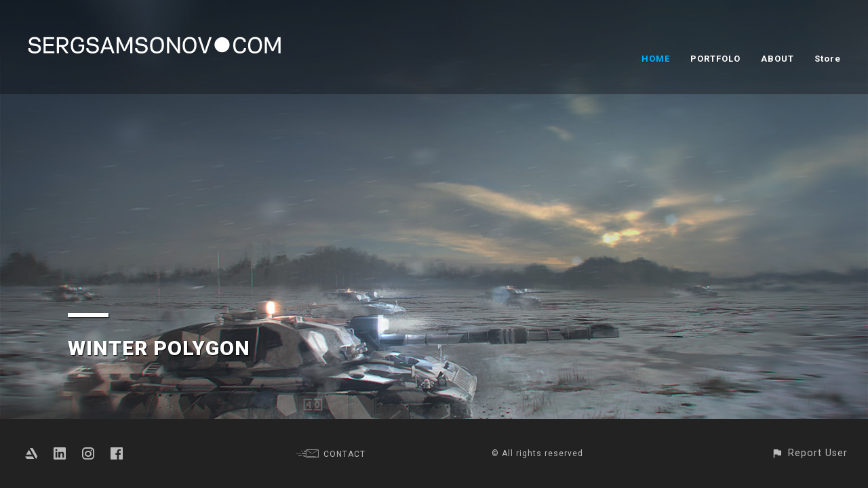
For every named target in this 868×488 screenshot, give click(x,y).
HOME (656, 59)
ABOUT (777, 59)
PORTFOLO (715, 59)
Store (828, 59)
